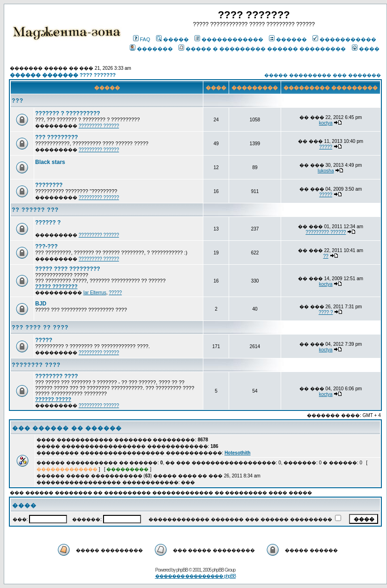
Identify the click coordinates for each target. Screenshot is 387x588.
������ (288, 39)
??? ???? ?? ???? (40, 327)
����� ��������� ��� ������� (322, 75)
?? (326, 256)
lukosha (326, 171)
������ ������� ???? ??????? (63, 75)
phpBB (182, 570)
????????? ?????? (99, 126)
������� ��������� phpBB (196, 576)
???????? (49, 185)
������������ (229, 39)
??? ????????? (56, 137)
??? (18, 101)
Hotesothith (238, 453)
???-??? (46, 246)
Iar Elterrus (95, 293)
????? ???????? (56, 286)
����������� (344, 39)
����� (172, 39)
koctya (326, 123)
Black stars (50, 162)
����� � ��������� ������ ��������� (262, 49)
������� (151, 49)
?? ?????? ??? (35, 210)
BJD (41, 304)
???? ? (326, 312)
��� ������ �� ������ (67, 428)
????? (326, 147)
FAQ (142, 39)
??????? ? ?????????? (68, 113)
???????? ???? (36, 365)
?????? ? (48, 223)
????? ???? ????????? (68, 269)
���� (366, 49)
